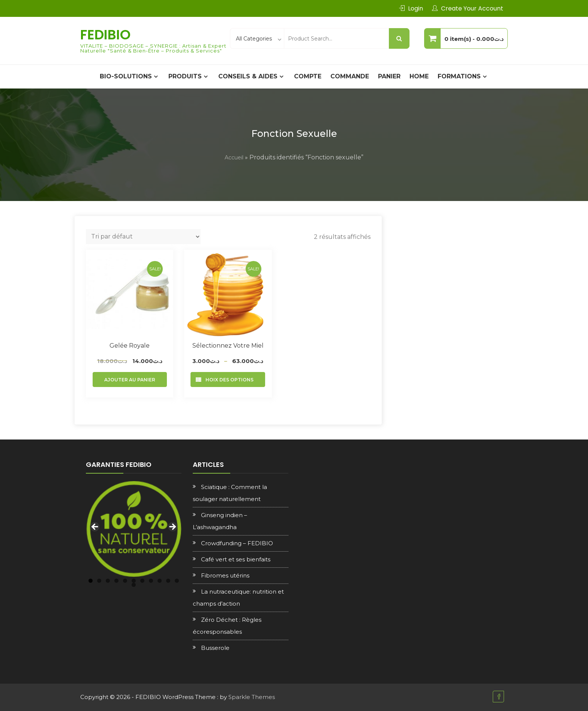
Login (415, 8)
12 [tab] (134, 585)
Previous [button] (95, 527)
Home (419, 76)
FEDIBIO (105, 35)
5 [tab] (125, 581)
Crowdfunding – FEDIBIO (237, 543)
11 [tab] (177, 581)
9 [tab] (160, 581)
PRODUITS (185, 76)
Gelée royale (130, 346)
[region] (134, 529)
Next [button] (172, 527)
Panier (389, 76)
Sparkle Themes (252, 697)
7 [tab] (142, 581)
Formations (459, 76)
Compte (308, 76)
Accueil (234, 157)
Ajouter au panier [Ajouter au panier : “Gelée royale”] (130, 380)
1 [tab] (91, 581)
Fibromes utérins (225, 575)
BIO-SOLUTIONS (126, 76)
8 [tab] (151, 581)
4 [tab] (116, 581)
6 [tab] (134, 581)
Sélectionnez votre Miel (228, 346)
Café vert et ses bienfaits (236, 559)
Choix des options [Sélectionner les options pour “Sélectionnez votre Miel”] (228, 380)
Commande (350, 76)
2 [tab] (99, 581)
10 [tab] (168, 581)
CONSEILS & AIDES (248, 76)
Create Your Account (472, 8)
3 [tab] (108, 581)
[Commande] (143, 237)
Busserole (215, 648)
